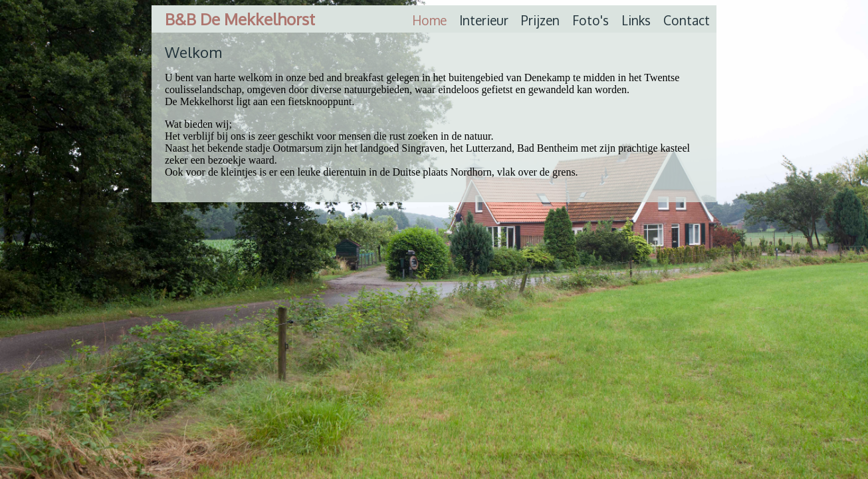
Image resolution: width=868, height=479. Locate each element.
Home (429, 20)
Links (636, 20)
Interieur (484, 20)
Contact (687, 20)
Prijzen (540, 20)
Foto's (591, 20)
